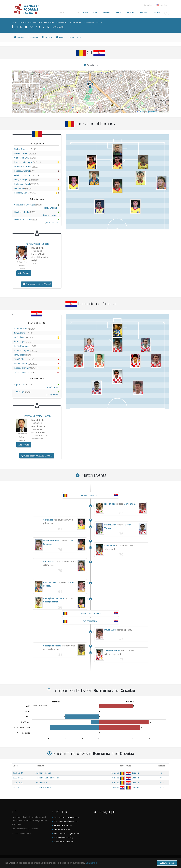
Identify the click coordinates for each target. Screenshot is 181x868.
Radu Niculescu (51, 582)
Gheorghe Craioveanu (54, 598)
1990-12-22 (18, 788)
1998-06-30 (18, 783)
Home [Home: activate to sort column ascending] (122, 766)
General (19, 37)
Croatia (47, 37)
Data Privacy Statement (64, 842)
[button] (90, 85)
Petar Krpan (110, 525)
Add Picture (24, 273)
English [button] (162, 5)
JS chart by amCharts (40, 705)
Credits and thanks (62, 829)
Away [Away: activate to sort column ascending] (129, 766)
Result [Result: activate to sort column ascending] (162, 766)
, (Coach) (37, 244)
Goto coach (37, 284)
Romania (33, 37)
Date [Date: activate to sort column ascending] (15, 766)
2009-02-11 (18, 773)
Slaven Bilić (110, 546)
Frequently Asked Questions (66, 821)
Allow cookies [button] (167, 863)
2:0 (161, 788)
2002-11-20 (18, 778)
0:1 (161, 778)
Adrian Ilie (48, 520)
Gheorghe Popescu (52, 646)
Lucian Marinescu (52, 541)
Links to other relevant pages (66, 817)
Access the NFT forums (64, 825)
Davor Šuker (110, 630)
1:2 (161, 773)
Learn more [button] (92, 863)
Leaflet (140, 112)
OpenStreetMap (153, 112)
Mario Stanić (130, 504)
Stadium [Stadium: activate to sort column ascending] (40, 766)
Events (61, 37)
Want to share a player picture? (67, 834)
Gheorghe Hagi (50, 602)
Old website (148, 5)
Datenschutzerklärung (64, 838)
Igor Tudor (110, 504)
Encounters (76, 37)
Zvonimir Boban (112, 651)
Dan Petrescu (50, 561)
